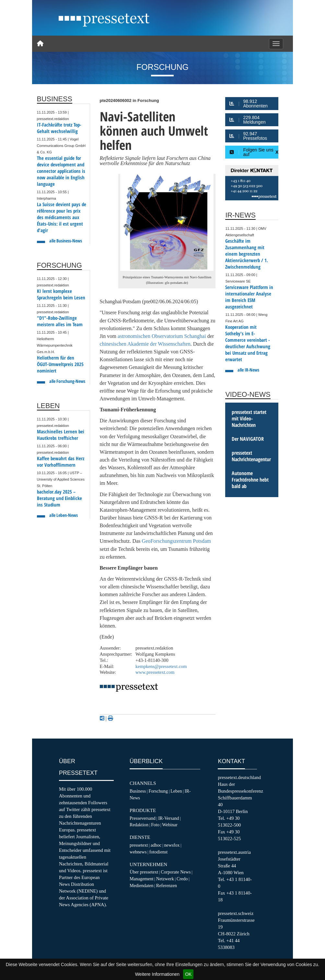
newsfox (172, 845)
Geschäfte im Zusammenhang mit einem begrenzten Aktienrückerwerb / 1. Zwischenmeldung (247, 254)
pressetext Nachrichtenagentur (251, 456)
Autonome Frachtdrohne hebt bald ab (250, 480)
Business (138, 791)
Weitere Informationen (157, 974)
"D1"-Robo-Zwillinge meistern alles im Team (60, 321)
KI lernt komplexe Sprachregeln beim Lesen (61, 294)
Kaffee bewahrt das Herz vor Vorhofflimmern (61, 462)
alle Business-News (66, 241)
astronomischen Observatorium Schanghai (162, 336)
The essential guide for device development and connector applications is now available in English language (61, 171)
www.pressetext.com (155, 672)
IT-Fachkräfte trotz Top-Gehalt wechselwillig (59, 128)
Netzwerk (165, 879)
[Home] (40, 44)
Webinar (170, 825)
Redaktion (139, 825)
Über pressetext (144, 872)
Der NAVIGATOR (248, 439)
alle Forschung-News (67, 381)
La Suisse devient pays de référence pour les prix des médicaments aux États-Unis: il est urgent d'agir (62, 217)
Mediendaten (142, 885)
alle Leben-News (64, 515)
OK (188, 974)
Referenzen (167, 885)
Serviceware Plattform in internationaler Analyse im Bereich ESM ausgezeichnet (249, 297)
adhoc (156, 845)
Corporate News (176, 872)
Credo (182, 879)
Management (142, 879)
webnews (138, 852)
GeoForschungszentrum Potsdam (176, 541)
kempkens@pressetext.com (161, 666)
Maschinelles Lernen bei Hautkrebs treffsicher (61, 435)
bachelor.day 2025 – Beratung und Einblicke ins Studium (59, 498)
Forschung (158, 791)
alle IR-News (248, 370)
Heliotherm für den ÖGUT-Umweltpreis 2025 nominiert (60, 364)
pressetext (139, 845)
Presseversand (143, 818)
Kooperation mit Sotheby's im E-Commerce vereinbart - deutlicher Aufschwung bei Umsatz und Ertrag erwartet (248, 343)
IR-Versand (168, 818)
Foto (155, 825)
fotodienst (158, 852)
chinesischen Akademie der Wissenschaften (145, 344)
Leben (176, 791)
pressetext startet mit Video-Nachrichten (249, 418)
